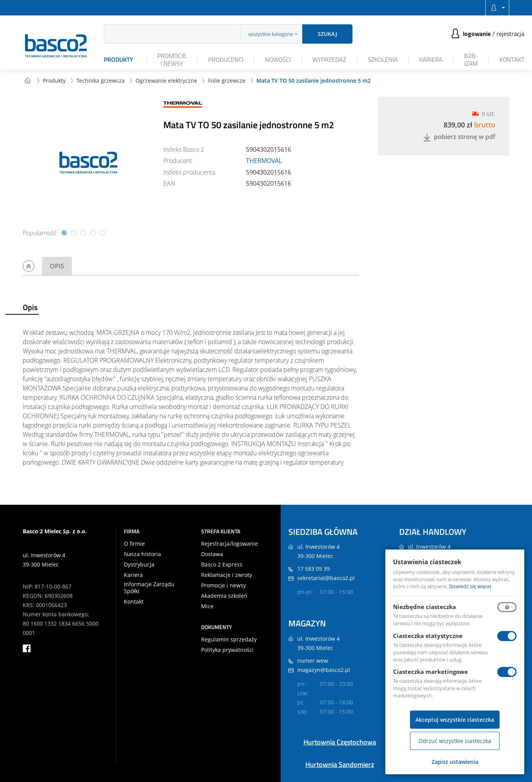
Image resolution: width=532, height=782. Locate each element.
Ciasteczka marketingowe (430, 672)
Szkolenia (383, 59)
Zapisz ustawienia (455, 762)
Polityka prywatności (227, 650)
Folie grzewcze (227, 81)
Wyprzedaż (329, 59)
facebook (27, 648)
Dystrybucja (139, 565)
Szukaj (327, 34)
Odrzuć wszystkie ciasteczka (455, 741)
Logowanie (477, 34)
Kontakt (512, 59)
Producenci (226, 59)
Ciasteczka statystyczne (428, 636)
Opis (57, 266)
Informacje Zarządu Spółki (149, 588)
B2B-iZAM (471, 59)
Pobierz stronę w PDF (459, 137)
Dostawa (212, 554)
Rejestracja (510, 34)
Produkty (119, 59)
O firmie (134, 544)
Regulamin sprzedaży (229, 640)
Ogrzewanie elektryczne (166, 81)
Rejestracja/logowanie (230, 544)
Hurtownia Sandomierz (340, 764)
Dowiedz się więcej (470, 586)
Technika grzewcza (101, 81)
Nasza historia (142, 554)
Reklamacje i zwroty (227, 575)
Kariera (431, 59)
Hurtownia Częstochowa (340, 742)
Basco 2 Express (222, 565)
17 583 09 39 (313, 569)
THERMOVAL (264, 161)
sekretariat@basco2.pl (326, 578)
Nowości (278, 59)
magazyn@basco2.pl (324, 670)
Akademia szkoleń (224, 596)
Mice (207, 606)
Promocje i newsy (172, 59)
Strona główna (27, 80)
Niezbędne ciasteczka (424, 607)
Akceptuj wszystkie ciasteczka (455, 720)
